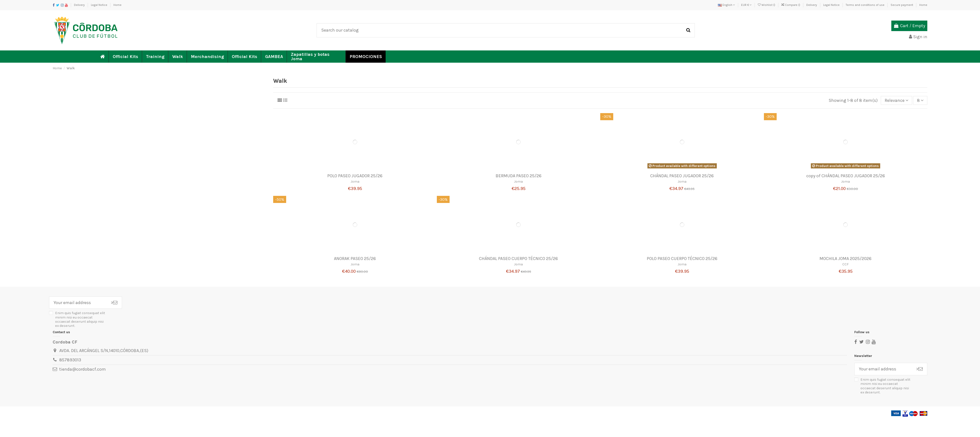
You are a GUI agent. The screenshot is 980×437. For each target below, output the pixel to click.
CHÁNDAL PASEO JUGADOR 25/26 (682, 176)
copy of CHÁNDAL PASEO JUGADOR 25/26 (846, 176)
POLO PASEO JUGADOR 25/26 (355, 176)
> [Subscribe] (114, 303)
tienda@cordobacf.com (83, 369)
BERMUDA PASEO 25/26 (519, 176)
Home (117, 5)
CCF (845, 264)
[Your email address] (78, 303)
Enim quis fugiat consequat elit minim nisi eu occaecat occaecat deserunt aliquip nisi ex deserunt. (80, 319)
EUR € (746, 5)
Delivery (80, 5)
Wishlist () (767, 5)
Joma (355, 182)
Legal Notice (99, 5)
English (726, 5)
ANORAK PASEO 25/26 (355, 259)
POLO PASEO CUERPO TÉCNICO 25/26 (682, 259)
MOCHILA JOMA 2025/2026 (845, 259)
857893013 (70, 360)
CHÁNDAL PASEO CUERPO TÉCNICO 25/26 (518, 259)
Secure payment (902, 5)
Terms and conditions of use (865, 5)
